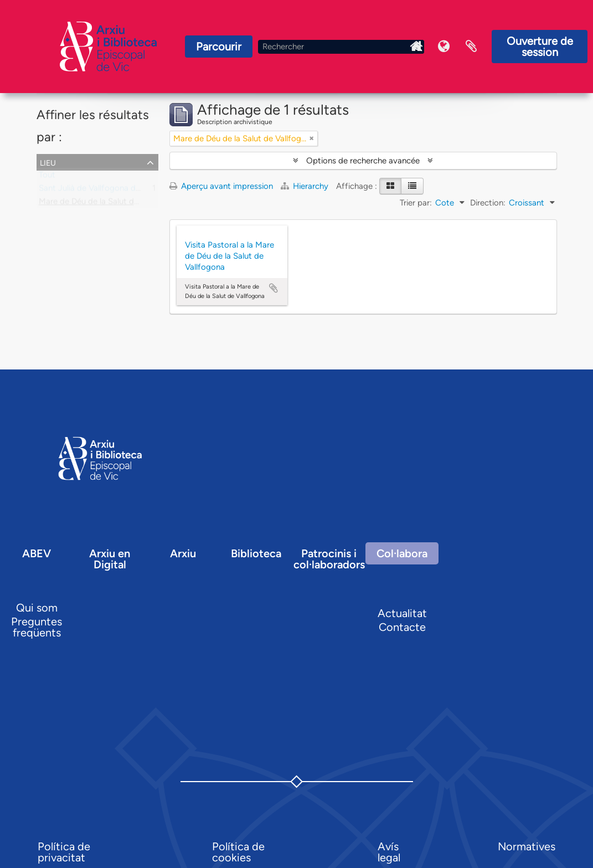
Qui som (37, 608)
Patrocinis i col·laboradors (329, 559)
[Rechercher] (341, 47)
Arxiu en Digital (110, 559)
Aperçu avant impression (221, 186)
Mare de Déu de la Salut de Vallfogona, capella (125, 204)
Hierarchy (306, 186)
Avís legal (389, 852)
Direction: (488, 203)
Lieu (48, 162)
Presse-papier (471, 47)
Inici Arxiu (416, 47)
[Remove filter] (312, 138)
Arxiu (183, 553)
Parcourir (219, 47)
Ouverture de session (540, 47)
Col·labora (402, 553)
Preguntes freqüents (37, 627)
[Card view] (390, 186)
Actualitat (402, 613)
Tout (47, 177)
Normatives (527, 846)
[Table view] (412, 186)
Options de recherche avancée (363, 161)
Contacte (402, 627)
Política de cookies (238, 852)
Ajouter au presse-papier (274, 288)
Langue (444, 47)
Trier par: (416, 203)
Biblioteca (256, 553)
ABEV (37, 553)
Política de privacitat (64, 852)
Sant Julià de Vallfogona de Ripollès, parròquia (124, 191)
